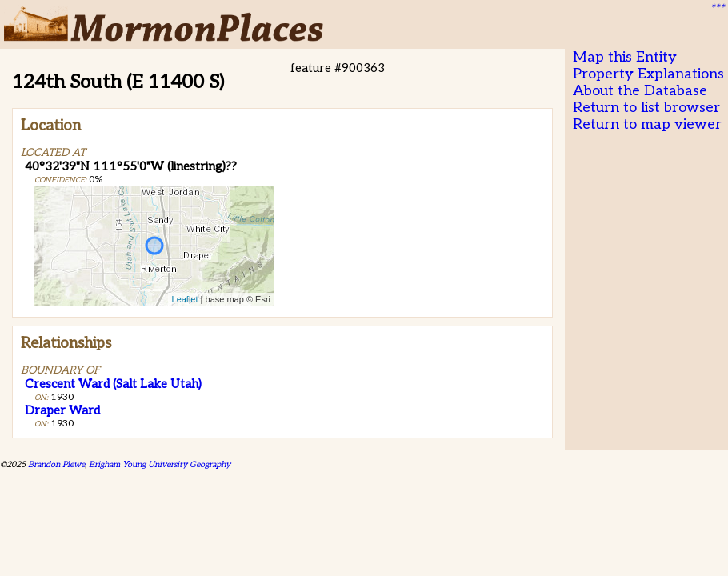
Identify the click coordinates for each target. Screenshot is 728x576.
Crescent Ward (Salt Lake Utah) (113, 384)
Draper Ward (62, 410)
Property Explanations (648, 74)
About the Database (640, 91)
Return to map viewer (647, 124)
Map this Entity (625, 57)
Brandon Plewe (56, 464)
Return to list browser (646, 108)
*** (717, 9)
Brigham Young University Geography (160, 464)
